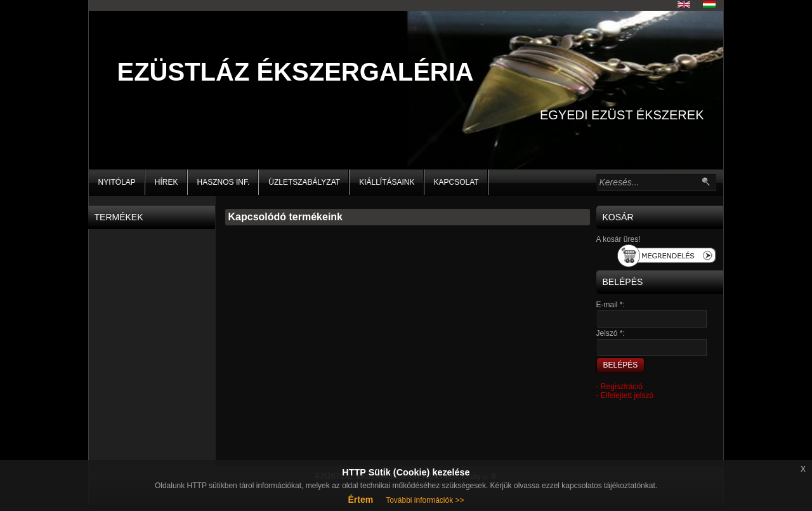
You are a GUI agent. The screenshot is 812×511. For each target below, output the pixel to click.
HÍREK (167, 182)
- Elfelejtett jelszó (625, 395)
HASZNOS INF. (224, 182)
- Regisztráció (619, 387)
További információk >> (425, 500)
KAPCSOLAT (456, 182)
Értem (360, 500)
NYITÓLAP (117, 182)
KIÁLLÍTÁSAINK (387, 182)
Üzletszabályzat (304, 182)
